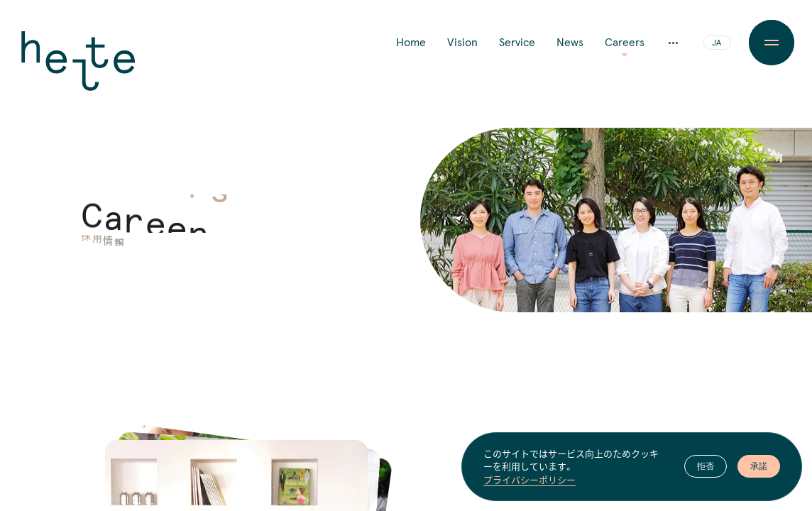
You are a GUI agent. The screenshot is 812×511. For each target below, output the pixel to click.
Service (517, 43)
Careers (625, 43)
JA (717, 43)
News (570, 43)
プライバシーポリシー (530, 483)
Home (411, 43)
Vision (462, 43)
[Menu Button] (772, 43)
